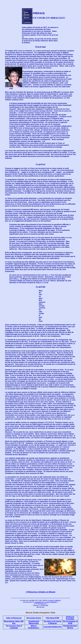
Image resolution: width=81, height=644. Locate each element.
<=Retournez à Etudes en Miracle (40, 592)
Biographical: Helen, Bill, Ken (14, 622)
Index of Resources (14, 618)
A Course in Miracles (54, 600)
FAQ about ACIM (53, 618)
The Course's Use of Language (14, 627)
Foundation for (46, 602)
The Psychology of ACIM (70, 622)
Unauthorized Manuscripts (34, 622)
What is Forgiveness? (34, 627)
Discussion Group (34, 618)
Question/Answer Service (70, 627)
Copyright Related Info (53, 627)
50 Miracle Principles (70, 618)
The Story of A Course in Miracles (52, 622)
